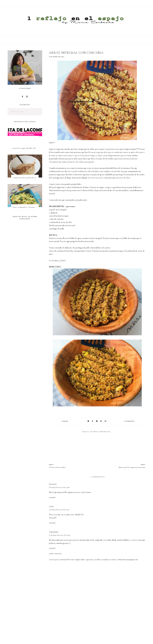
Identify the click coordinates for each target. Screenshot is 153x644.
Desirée (53, 484)
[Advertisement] (100, 634)
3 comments (129, 421)
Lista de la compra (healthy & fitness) (26, 148)
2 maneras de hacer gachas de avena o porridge (26, 178)
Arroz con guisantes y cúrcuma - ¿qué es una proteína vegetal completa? (26, 207)
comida (65, 421)
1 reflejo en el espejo (17, 112)
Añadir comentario (55, 554)
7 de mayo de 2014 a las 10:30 (59, 510)
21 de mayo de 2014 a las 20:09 (60, 535)
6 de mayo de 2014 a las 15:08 (59, 487)
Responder (52, 497)
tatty (51, 506)
